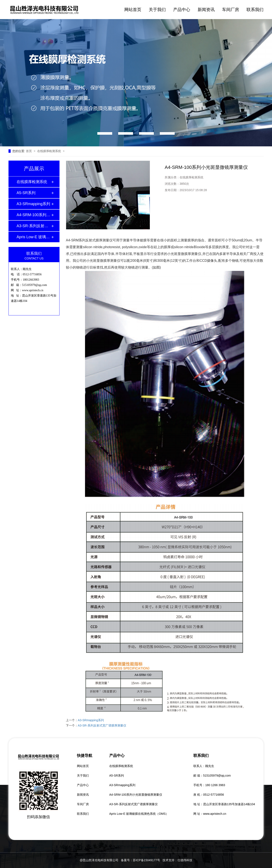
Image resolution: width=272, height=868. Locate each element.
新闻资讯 (206, 10)
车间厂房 (231, 10)
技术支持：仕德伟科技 (177, 860)
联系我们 (255, 10)
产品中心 (182, 10)
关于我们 (157, 10)
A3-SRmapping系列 (33, 204)
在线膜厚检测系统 (50, 151)
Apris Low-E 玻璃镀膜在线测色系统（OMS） (34, 237)
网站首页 (133, 10)
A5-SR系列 (26, 193)
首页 (29, 151)
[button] (105, 133)
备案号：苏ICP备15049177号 (140, 860)
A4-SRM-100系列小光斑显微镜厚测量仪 (34, 215)
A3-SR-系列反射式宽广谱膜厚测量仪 (34, 226)
